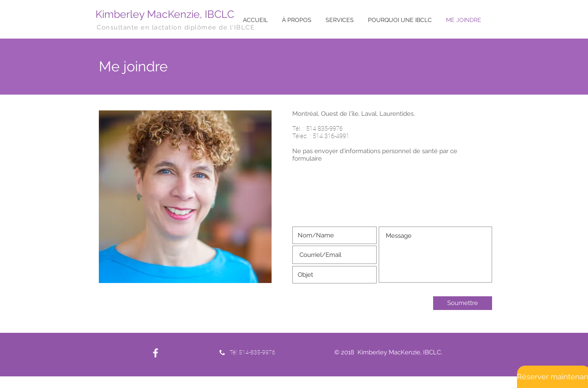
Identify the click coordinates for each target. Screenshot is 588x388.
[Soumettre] (463, 303)
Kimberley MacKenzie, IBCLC (165, 14)
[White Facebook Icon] (156, 353)
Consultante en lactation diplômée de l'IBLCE (176, 27)
